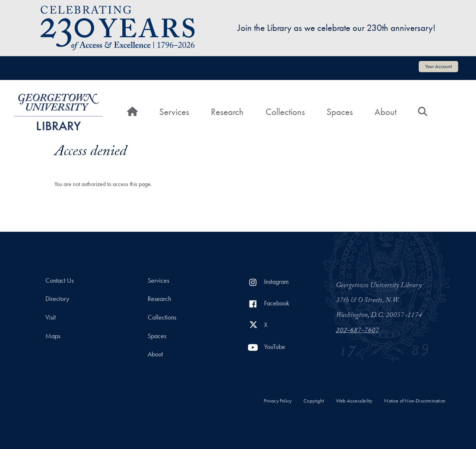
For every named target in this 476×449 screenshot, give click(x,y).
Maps (53, 336)
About (385, 112)
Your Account (438, 66)
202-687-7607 (357, 331)
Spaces (340, 112)
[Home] (132, 112)
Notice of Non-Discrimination (415, 401)
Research (227, 112)
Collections (285, 112)
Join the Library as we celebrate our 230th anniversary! (337, 28)
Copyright (314, 401)
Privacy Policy (278, 401)
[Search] (423, 112)
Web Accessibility (354, 401)
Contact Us (59, 280)
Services (174, 112)
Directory (57, 299)
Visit (51, 317)
